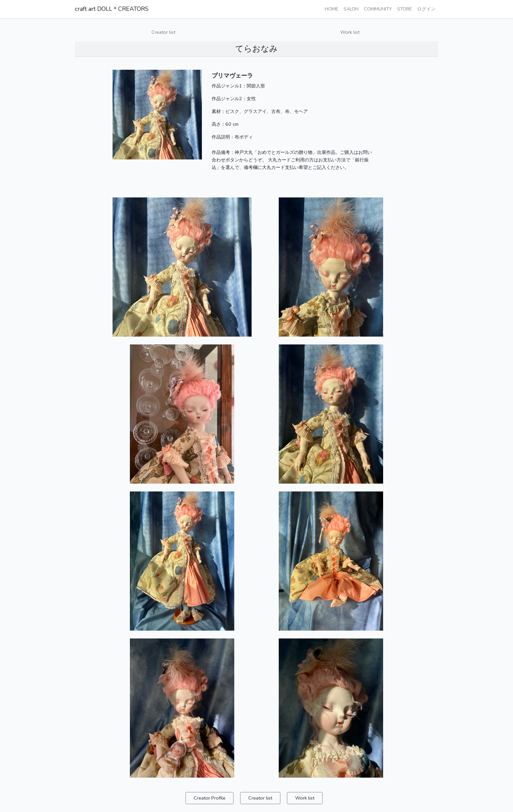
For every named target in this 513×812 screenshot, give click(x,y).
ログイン (426, 9)
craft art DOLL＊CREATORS (112, 9)
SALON (351, 9)
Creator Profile (210, 798)
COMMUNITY (378, 9)
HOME (332, 9)
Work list (350, 32)
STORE (405, 9)
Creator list (163, 32)
